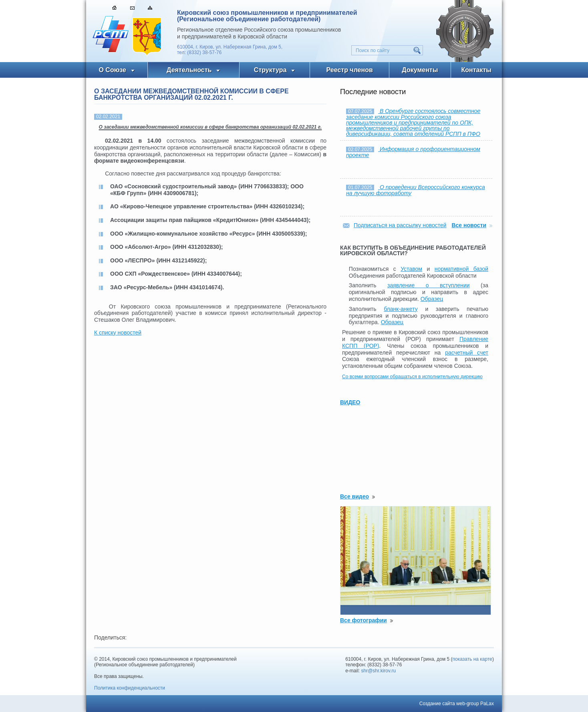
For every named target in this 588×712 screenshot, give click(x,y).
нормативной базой (461, 269)
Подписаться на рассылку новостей (400, 225)
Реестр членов (350, 70)
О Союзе (112, 70)
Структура (270, 70)
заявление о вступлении (429, 285)
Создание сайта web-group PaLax (457, 704)
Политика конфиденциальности (130, 688)
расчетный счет (467, 353)
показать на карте (473, 659)
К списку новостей (118, 333)
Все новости (469, 225)
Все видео (354, 496)
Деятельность (189, 70)
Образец (432, 299)
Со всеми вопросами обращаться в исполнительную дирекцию (412, 377)
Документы (420, 70)
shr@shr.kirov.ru (379, 671)
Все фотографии (363, 620)
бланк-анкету (401, 309)
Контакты (476, 70)
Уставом (411, 269)
